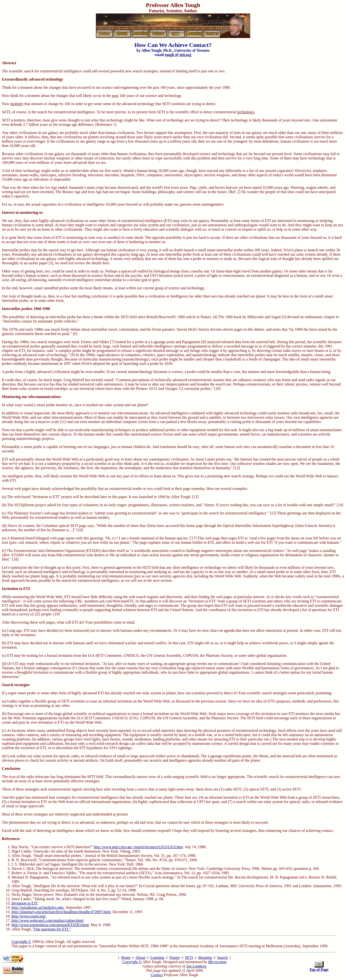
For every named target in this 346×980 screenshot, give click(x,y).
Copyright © (21, 942)
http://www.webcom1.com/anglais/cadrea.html (47, 920)
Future (175, 958)
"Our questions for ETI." (52, 929)
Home (126, 958)
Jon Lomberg (196, 966)
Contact (157, 975)
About (140, 958)
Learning (157, 958)
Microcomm (217, 962)
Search (222, 958)
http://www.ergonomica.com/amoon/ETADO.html (50, 925)
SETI (189, 958)
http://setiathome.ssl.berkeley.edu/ (38, 907)
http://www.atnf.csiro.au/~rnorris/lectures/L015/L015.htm (138, 847)
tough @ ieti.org (178, 55)
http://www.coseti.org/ (29, 916)
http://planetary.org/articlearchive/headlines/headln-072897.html (61, 912)
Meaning (205, 958)
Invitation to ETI (25, 903)
